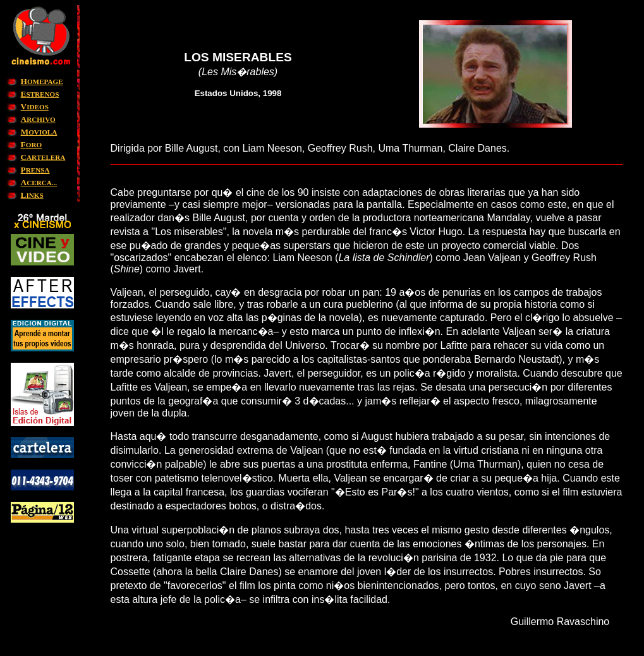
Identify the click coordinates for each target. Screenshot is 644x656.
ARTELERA (43, 157)
